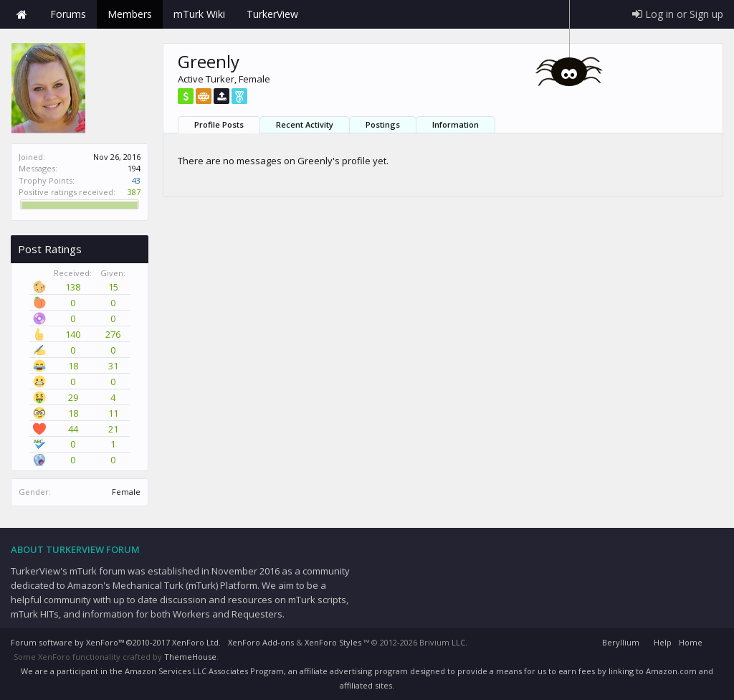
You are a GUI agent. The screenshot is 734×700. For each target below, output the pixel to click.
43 (136, 180)
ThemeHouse (190, 657)
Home (22, 14)
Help (663, 642)
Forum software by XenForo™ (116, 642)
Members (130, 14)
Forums (68, 14)
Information (456, 124)
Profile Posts (219, 124)
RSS (715, 640)
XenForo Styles (333, 642)
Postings (383, 124)
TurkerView (272, 14)
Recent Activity (305, 124)
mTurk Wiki (199, 14)
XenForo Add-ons (261, 642)
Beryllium (621, 642)
